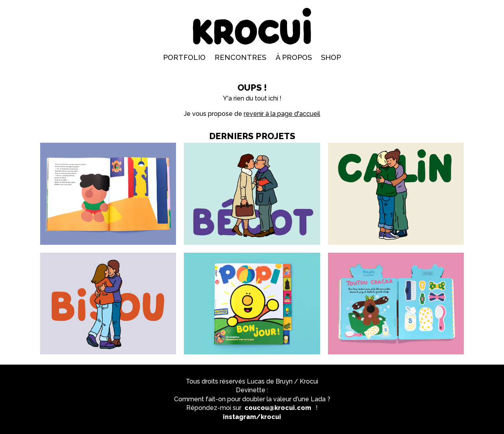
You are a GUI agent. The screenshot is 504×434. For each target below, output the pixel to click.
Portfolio (184, 57)
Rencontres (240, 57)
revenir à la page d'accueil (282, 114)
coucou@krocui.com (278, 408)
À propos (294, 57)
